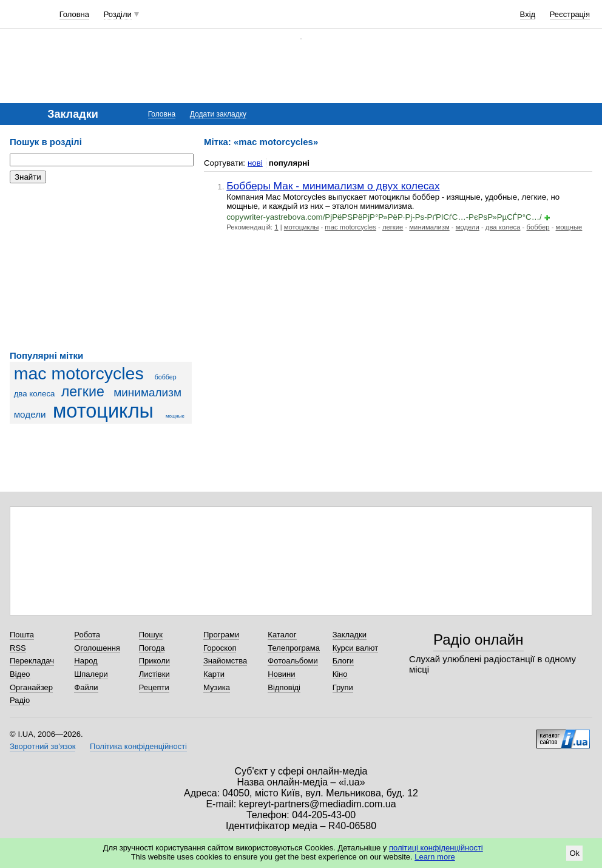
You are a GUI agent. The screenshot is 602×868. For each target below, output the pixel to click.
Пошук (151, 635)
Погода (152, 648)
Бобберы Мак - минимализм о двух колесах (333, 186)
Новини (281, 674)
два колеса (35, 394)
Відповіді (284, 687)
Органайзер (31, 687)
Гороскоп (220, 648)
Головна (74, 14)
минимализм (147, 392)
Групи (343, 687)
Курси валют (356, 648)
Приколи (154, 661)
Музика (217, 687)
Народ (86, 661)
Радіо (20, 700)
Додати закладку (218, 114)
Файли (86, 687)
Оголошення (97, 648)
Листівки (154, 674)
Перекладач (32, 661)
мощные (175, 416)
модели (30, 414)
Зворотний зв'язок (42, 746)
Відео (20, 674)
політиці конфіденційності (436, 848)
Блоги (343, 661)
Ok (574, 853)
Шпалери (91, 674)
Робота (87, 635)
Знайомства (225, 661)
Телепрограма (294, 648)
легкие (83, 392)
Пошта (22, 635)
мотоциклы (103, 411)
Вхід (528, 14)
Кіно (340, 674)
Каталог (282, 635)
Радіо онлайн (479, 639)
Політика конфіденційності (138, 746)
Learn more (435, 857)
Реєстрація (570, 14)
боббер (166, 377)
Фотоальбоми (293, 661)
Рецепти (154, 687)
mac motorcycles (79, 373)
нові (255, 163)
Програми (221, 635)
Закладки (350, 635)
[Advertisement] (101, 267)
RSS (18, 648)
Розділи (118, 14)
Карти (214, 674)
